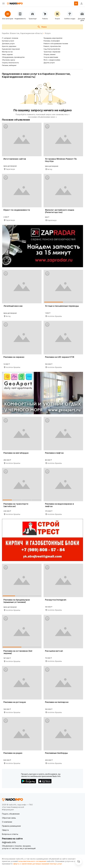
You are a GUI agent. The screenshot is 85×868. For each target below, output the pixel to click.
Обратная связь (9, 818)
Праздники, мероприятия (53, 38)
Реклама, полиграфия (52, 41)
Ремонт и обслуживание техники (56, 44)
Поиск (42, 27)
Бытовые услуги (8, 41)
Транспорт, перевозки (52, 52)
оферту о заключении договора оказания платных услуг (38, 864)
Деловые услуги (8, 44)
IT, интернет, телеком (10, 38)
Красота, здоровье (9, 46)
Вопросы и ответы (10, 834)
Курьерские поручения (11, 49)
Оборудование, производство (13, 57)
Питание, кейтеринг (9, 65)
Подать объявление (11, 814)
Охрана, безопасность (10, 63)
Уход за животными (51, 57)
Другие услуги (49, 63)
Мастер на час (7, 52)
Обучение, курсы (8, 60)
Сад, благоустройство (52, 49)
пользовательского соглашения (32, 861)
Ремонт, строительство (52, 46)
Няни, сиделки (7, 54)
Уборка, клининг (50, 54)
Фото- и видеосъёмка (52, 60)
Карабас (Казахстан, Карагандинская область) (22, 33)
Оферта (5, 830)
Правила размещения (11, 826)
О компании (7, 822)
